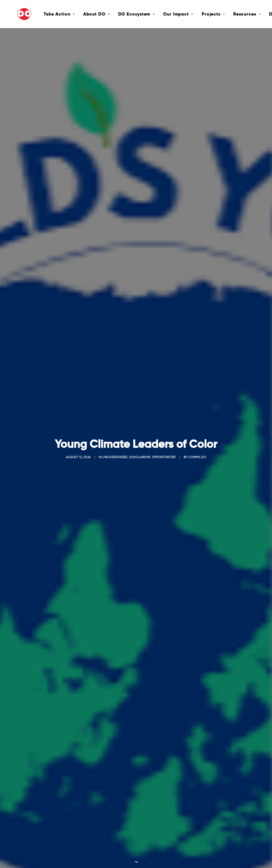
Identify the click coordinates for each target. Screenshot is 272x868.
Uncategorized (115, 443)
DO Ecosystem (120, 14)
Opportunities (164, 443)
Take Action (43, 14)
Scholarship (140, 443)
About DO (80, 14)
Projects (197, 14)
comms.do (197, 443)
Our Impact (162, 14)
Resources (230, 14)
